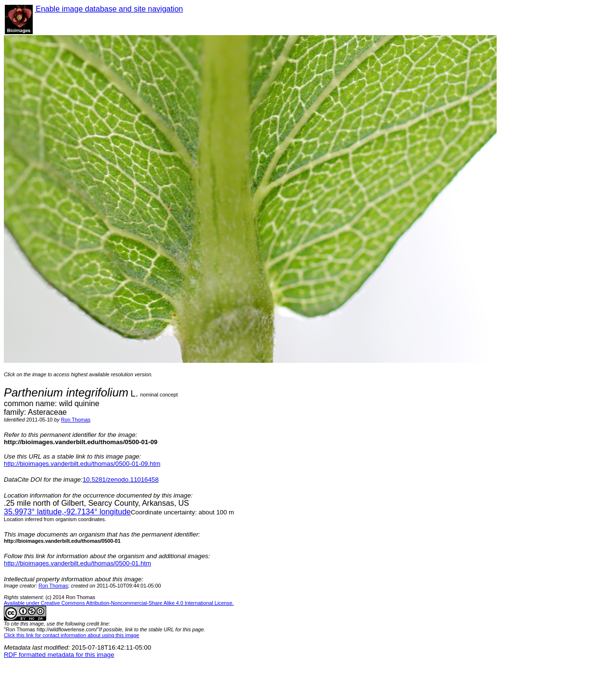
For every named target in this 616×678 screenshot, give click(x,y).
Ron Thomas (76, 420)
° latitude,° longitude (67, 512)
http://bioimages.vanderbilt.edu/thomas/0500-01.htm (77, 563)
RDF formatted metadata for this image (59, 655)
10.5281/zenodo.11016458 (121, 480)
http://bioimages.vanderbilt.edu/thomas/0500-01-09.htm (82, 464)
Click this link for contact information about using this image (71, 635)
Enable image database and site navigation (109, 9)
